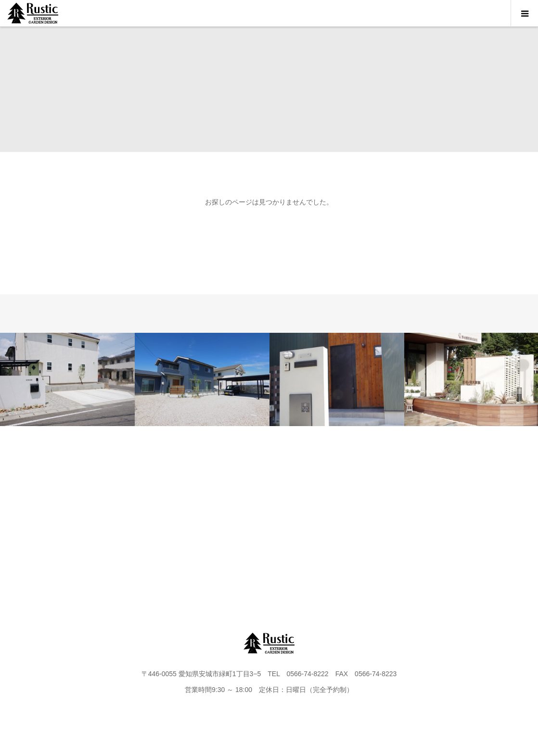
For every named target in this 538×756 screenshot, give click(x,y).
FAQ (418, 514)
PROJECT (120, 514)
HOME (60, 514)
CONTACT (358, 514)
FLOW (239, 514)
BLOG (299, 514)
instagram (478, 514)
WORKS (180, 514)
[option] (67, 379)
